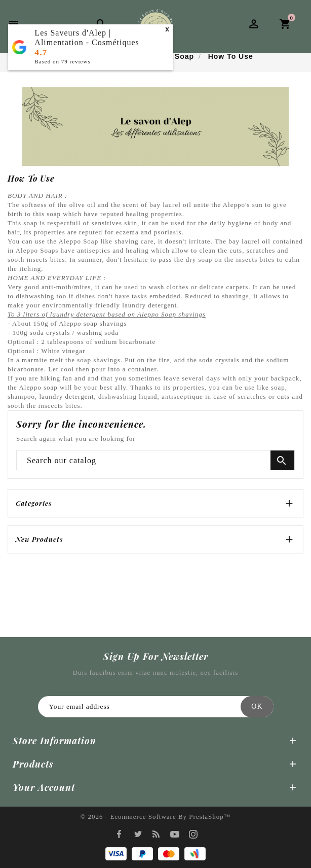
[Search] (155, 461)
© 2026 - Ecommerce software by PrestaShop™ (155, 817)
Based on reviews (62, 61)
